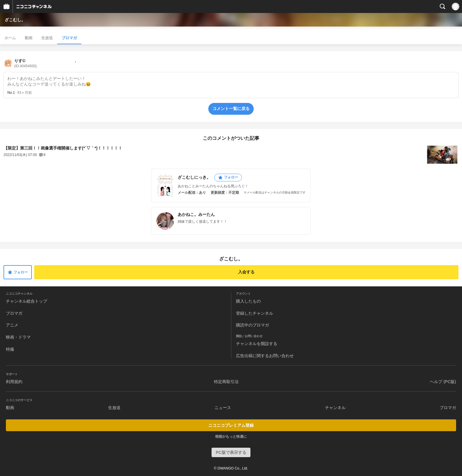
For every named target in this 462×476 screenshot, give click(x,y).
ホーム (10, 38)
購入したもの (248, 301)
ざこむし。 (15, 20)
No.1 (11, 93)
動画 (29, 38)
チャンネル (335, 408)
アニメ (12, 325)
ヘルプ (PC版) (443, 382)
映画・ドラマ (18, 337)
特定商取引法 (226, 382)
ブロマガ (69, 38)
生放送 (47, 38)
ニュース (223, 408)
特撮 (10, 349)
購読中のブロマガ (253, 325)
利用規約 (14, 382)
